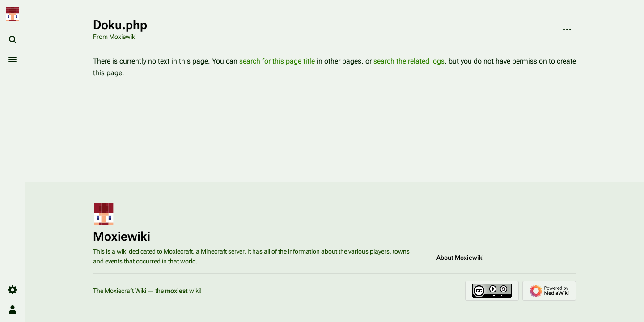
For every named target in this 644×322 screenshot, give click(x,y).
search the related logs (409, 61)
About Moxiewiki (460, 258)
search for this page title (277, 61)
